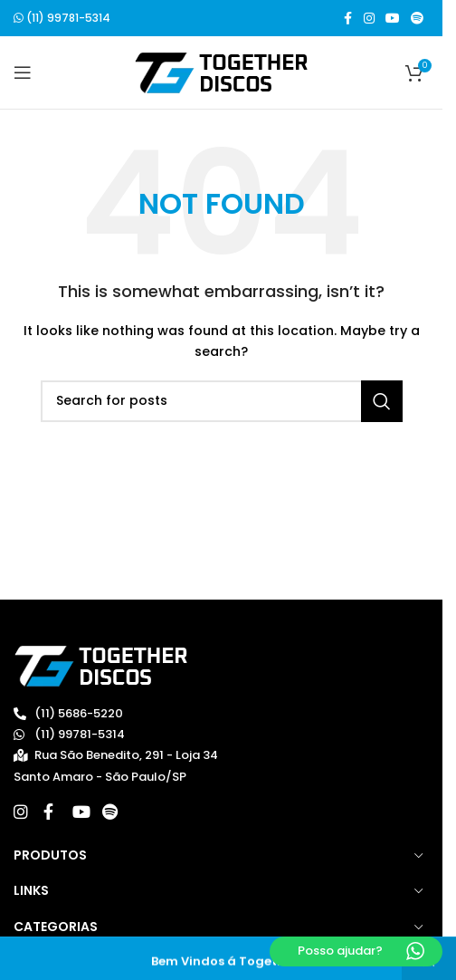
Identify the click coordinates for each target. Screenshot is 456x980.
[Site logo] (221, 72)
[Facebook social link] (347, 19)
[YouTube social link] (393, 19)
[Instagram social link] (369, 19)
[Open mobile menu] (23, 72)
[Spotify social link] (417, 19)
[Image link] (101, 665)
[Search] (222, 401)
